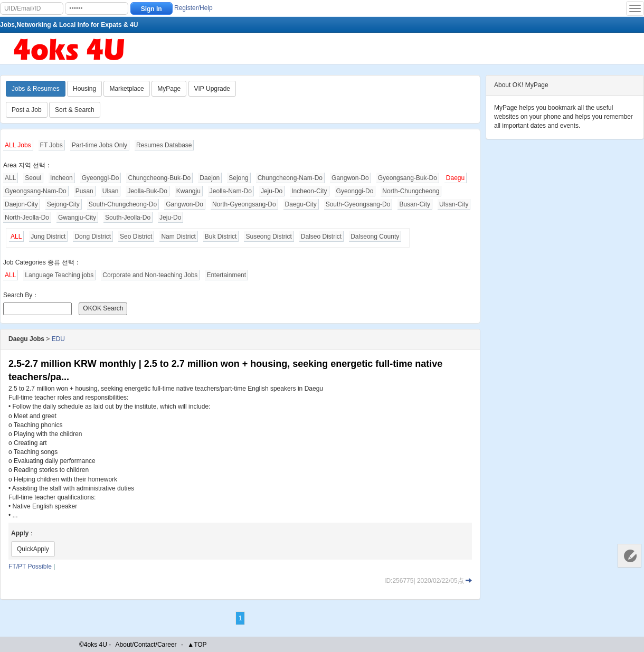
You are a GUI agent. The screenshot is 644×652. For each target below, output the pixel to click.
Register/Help (193, 8)
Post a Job (27, 110)
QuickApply (33, 549)
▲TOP (197, 645)
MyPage (169, 89)
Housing (84, 89)
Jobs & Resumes (36, 89)
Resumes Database (164, 145)
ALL (10, 178)
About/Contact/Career (146, 645)
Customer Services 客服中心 (629, 556)
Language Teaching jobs (59, 275)
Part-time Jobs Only (100, 145)
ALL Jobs (18, 145)
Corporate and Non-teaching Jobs (150, 275)
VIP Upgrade (212, 89)
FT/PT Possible (30, 566)
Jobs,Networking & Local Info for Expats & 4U (69, 25)
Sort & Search (75, 110)
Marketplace (126, 89)
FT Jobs (51, 145)
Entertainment (226, 275)
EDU (58, 339)
